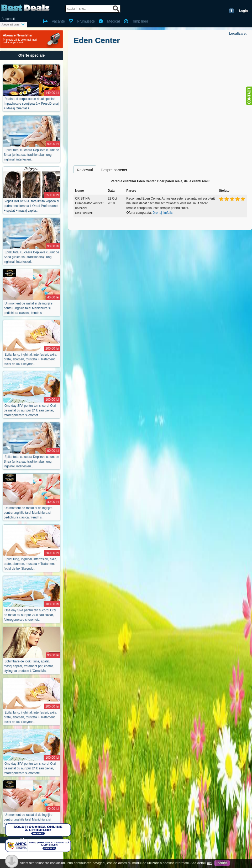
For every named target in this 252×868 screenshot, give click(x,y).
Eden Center (97, 40)
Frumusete (86, 21)
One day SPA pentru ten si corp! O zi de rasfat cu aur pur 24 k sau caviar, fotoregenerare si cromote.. (30, 768)
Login (243, 11)
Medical (113, 21)
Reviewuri (85, 170)
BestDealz (25, 8)
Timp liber (140, 21)
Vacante (58, 21)
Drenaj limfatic (162, 213)
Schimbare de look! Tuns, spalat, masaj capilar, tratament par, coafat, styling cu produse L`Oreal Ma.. (29, 666)
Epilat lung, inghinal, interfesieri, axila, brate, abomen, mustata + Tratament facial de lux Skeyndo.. (30, 359)
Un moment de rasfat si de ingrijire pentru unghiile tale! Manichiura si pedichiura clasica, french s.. (28, 308)
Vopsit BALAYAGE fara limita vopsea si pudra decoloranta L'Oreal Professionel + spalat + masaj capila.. (31, 206)
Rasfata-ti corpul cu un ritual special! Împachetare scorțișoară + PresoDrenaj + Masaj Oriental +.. (31, 104)
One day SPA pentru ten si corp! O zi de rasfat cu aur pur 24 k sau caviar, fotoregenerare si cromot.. (30, 410)
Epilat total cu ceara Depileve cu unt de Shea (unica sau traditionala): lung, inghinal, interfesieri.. (31, 155)
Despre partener (114, 170)
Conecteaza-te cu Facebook (231, 11)
